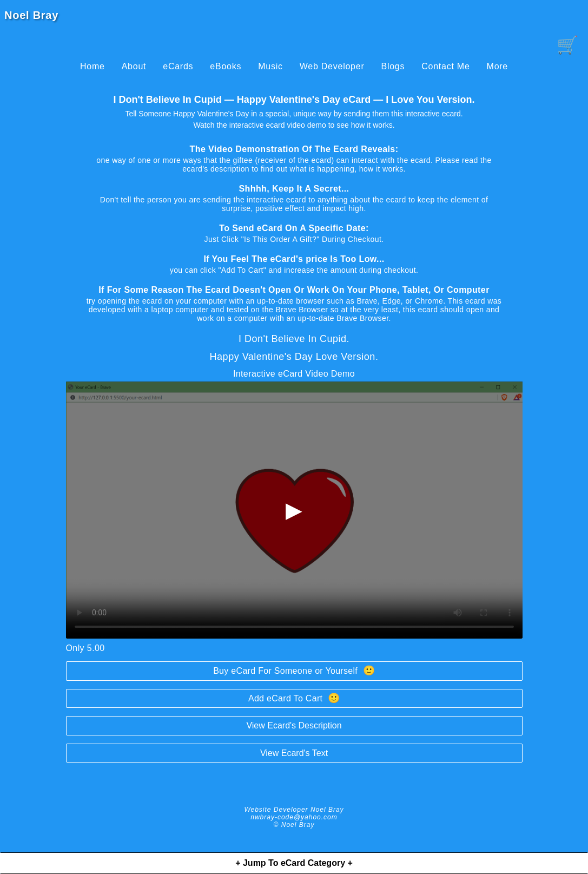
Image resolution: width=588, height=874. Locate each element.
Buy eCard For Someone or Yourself (294, 671)
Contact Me (445, 66)
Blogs (393, 66)
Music (270, 66)
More (497, 66)
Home (93, 66)
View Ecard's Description (294, 725)
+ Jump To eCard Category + (294, 863)
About (134, 66)
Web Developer (332, 66)
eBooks (226, 66)
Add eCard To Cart (294, 698)
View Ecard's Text (294, 753)
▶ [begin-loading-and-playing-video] (294, 510)
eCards (178, 66)
